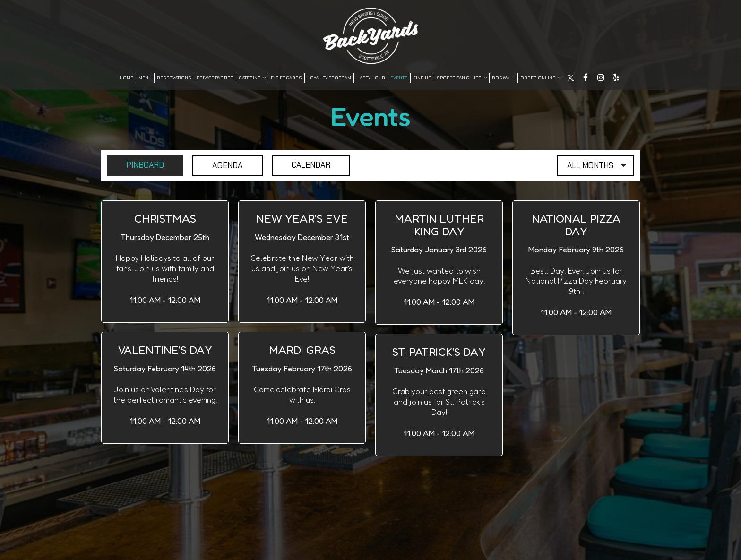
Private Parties (215, 78)
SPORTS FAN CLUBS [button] (462, 78)
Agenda (220, 165)
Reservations (174, 78)
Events (399, 78)
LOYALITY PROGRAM (329, 78)
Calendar (305, 165)
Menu (145, 78)
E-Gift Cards (286, 78)
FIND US (422, 78)
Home (126, 78)
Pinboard (136, 165)
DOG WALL (504, 78)
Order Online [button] (540, 78)
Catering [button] (252, 78)
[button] (165, 261)
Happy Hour (371, 78)
